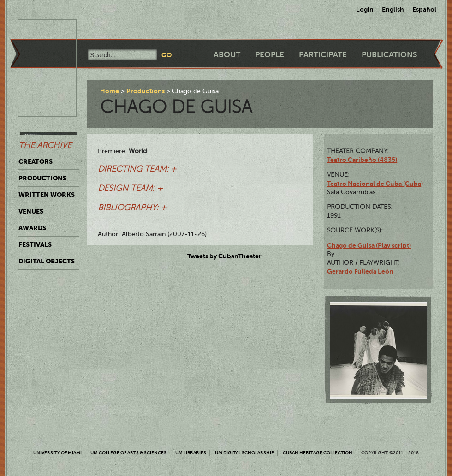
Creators (36, 161)
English (393, 9)
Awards (32, 228)
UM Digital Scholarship (244, 453)
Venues (31, 211)
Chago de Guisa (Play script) (369, 245)
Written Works (47, 195)
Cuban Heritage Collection (318, 453)
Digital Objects (47, 261)
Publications (389, 55)
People (270, 55)
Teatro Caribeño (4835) (362, 160)
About (227, 55)
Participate (323, 55)
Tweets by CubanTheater (224, 256)
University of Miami (57, 453)
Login (365, 9)
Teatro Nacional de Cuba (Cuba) (375, 184)
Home (110, 91)
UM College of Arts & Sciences (128, 453)
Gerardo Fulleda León (360, 271)
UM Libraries (191, 453)
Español (424, 9)
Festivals (35, 244)
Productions (42, 178)
